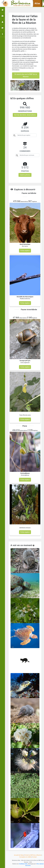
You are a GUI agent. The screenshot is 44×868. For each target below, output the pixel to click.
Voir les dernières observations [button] (25, 115)
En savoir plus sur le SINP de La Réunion (26, 75)
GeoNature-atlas (23, 864)
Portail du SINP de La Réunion (33, 855)
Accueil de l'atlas (19, 855)
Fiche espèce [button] (25, 251)
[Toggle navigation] (4, 3)
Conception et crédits (25, 857)
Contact (34, 857)
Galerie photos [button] (25, 175)
